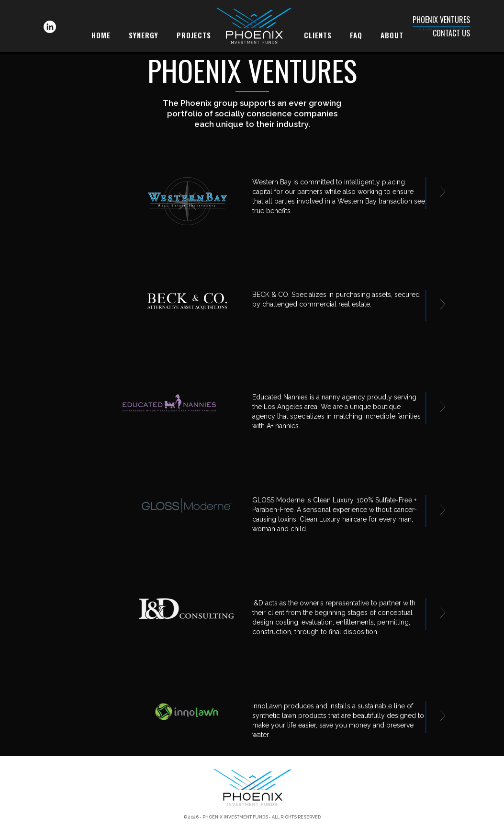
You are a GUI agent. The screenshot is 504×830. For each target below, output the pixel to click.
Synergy (144, 35)
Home (101, 35)
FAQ (356, 35)
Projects (194, 35)
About (392, 35)
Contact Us (451, 33)
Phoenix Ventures (441, 20)
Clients (318, 35)
